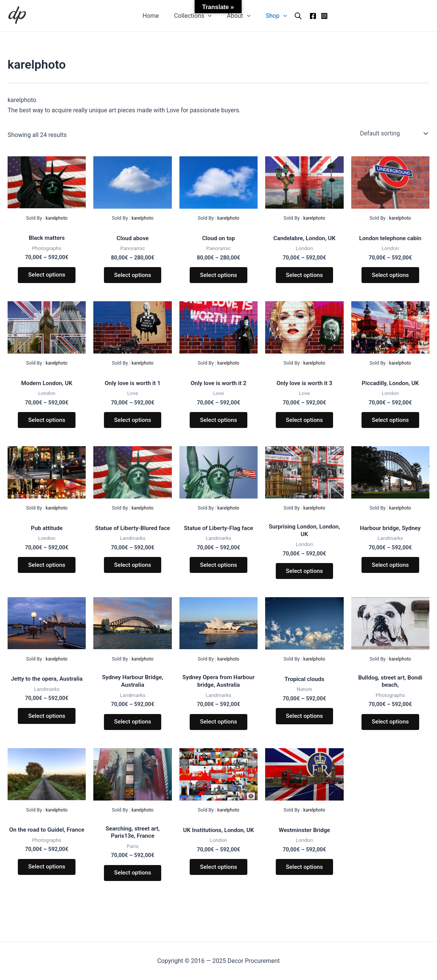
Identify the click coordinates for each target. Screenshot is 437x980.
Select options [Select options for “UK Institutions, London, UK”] (218, 877)
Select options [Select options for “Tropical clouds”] (304, 724)
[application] (209, 16)
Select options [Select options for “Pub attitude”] (47, 570)
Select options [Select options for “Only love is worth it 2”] (218, 423)
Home (155, 16)
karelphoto (57, 218)
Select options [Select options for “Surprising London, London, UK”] (304, 577)
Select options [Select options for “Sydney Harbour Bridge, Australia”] (132, 731)
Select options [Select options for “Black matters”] (47, 276)
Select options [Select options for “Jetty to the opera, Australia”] (47, 724)
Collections (194, 16)
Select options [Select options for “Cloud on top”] (218, 276)
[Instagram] (318, 16)
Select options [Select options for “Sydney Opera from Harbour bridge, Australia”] (218, 731)
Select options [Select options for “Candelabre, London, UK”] (304, 276)
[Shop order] (393, 134)
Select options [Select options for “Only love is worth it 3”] (304, 423)
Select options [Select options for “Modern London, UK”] (47, 423)
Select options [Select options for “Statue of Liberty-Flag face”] (218, 570)
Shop (272, 16)
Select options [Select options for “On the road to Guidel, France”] (47, 884)
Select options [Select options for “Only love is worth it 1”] (132, 423)
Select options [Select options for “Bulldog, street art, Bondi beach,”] (390, 731)
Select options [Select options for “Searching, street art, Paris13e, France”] (132, 884)
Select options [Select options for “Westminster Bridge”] (304, 877)
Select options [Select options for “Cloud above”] (132, 276)
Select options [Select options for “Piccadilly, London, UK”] (390, 423)
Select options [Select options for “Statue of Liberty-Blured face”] (132, 577)
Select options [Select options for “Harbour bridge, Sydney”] (390, 570)
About (237, 16)
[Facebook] (307, 16)
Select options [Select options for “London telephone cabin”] (390, 276)
